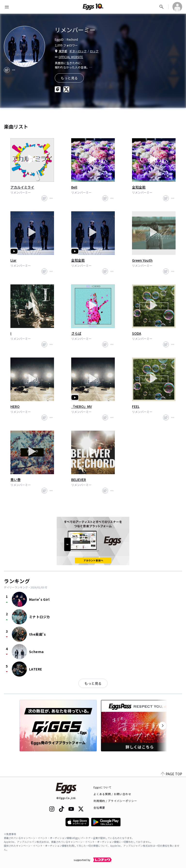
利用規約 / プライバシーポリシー (115, 801)
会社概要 (99, 807)
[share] (7, 70)
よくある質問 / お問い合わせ (112, 794)
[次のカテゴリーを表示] (163, 726)
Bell (74, 187)
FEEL (136, 406)
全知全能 (139, 187)
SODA (137, 333)
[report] (14, 70)
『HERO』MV (81, 406)
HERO (15, 406)
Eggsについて (103, 787)
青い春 (15, 480)
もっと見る (93, 683)
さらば (76, 333)
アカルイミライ (22, 187)
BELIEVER (79, 480)
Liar (13, 260)
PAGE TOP (171, 774)
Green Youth (142, 260)
